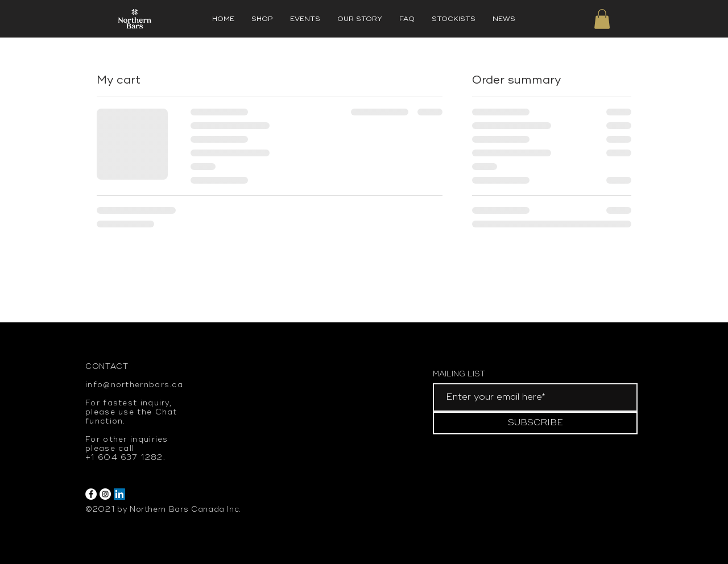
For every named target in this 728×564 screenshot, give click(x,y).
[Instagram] (105, 494)
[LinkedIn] (119, 494)
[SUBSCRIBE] (535, 423)
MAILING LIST (459, 374)
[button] (602, 19)
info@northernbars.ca (134, 385)
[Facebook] (91, 494)
